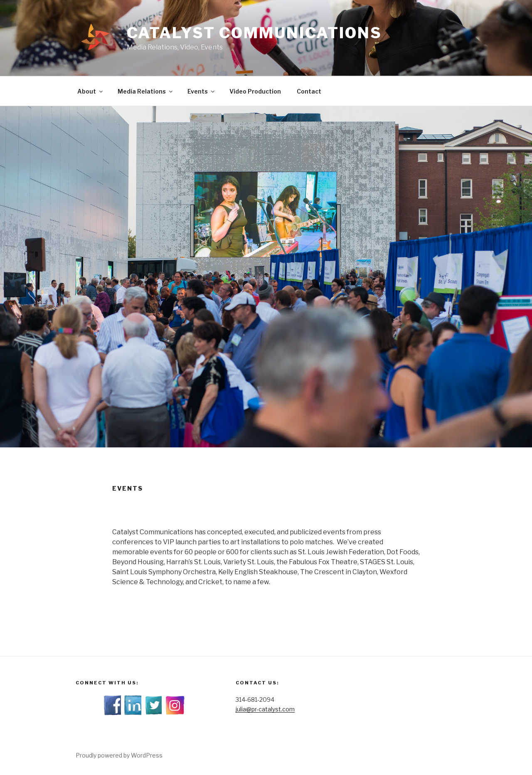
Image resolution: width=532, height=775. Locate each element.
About (91, 91)
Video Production (255, 91)
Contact (309, 91)
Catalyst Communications (254, 33)
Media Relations (146, 91)
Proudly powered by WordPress (119, 755)
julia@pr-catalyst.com (265, 709)
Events (202, 91)
